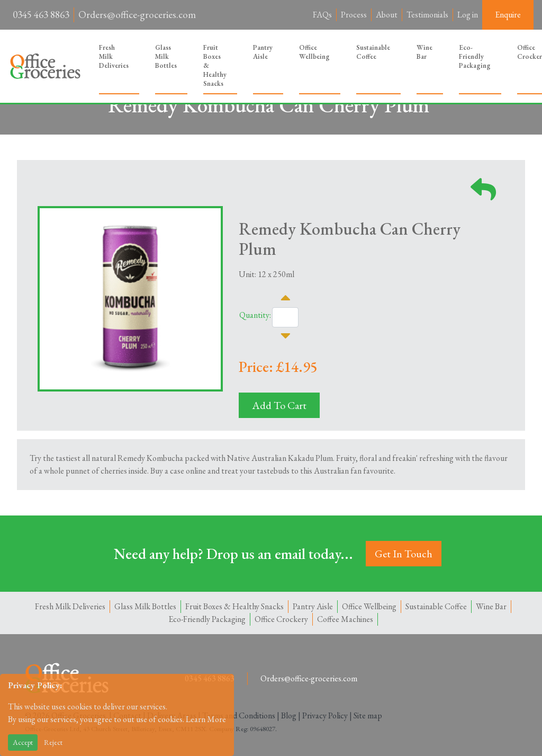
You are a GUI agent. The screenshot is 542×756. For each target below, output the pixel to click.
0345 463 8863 (41, 15)
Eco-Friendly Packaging (475, 56)
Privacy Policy (325, 715)
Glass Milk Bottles (166, 56)
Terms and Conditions (239, 715)
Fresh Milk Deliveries (114, 56)
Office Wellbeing (314, 52)
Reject (53, 742)
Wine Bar (424, 52)
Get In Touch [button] (404, 554)
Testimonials (427, 15)
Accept (23, 742)
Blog (289, 715)
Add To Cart (279, 405)
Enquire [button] (508, 15)
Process (354, 15)
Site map (368, 715)
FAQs (322, 15)
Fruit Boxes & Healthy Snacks (215, 65)
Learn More (206, 719)
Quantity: (255, 315)
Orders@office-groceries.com (137, 15)
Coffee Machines (345, 619)
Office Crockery (281, 619)
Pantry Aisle (263, 52)
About (387, 15)
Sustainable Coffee (373, 52)
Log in (468, 15)
